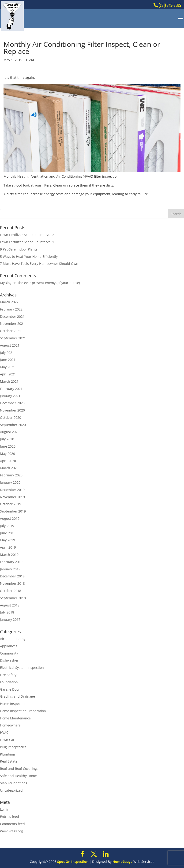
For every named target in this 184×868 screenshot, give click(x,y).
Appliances (9, 646)
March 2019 (9, 555)
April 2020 (8, 461)
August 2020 (10, 432)
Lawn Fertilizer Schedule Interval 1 (27, 242)
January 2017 (10, 619)
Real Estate (9, 761)
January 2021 (10, 396)
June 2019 (8, 533)
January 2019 (10, 569)
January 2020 (10, 482)
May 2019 (8, 540)
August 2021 (10, 345)
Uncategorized (11, 790)
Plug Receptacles (13, 747)
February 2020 (11, 475)
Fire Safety (8, 675)
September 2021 (13, 338)
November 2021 (12, 324)
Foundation (9, 682)
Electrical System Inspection (22, 668)
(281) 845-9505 (170, 6)
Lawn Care (8, 740)
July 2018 (7, 612)
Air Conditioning (13, 639)
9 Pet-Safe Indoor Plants (19, 249)
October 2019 (11, 504)
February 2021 (11, 389)
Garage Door (10, 689)
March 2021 (9, 381)
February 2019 (11, 562)
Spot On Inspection (73, 862)
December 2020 (12, 403)
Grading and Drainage (17, 696)
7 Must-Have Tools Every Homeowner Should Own (39, 264)
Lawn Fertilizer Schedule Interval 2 (27, 235)
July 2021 (7, 353)
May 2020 (8, 454)
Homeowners (10, 725)
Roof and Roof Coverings (19, 769)
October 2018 (11, 591)
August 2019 (10, 518)
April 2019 (8, 547)
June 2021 (8, 360)
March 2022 (9, 302)
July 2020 (7, 439)
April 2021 (8, 374)
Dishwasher (9, 660)
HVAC (31, 60)
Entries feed (9, 817)
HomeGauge (122, 862)
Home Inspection (13, 704)
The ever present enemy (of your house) (49, 283)
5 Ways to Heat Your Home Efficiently (29, 256)
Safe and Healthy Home (18, 776)
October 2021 (11, 331)
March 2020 (9, 468)
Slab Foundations (14, 783)
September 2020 (13, 425)
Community (9, 653)
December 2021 (12, 316)
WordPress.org (11, 831)
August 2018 (10, 605)
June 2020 (8, 446)
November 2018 (12, 583)
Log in (5, 809)
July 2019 (7, 526)
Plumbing (8, 754)
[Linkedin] (106, 854)
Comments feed (12, 824)
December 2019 (12, 490)
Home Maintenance (15, 718)
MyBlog (6, 283)
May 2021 (8, 367)
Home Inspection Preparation (23, 711)
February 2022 (11, 309)
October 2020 (11, 417)
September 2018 (13, 598)
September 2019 (13, 511)
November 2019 (12, 497)
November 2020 (12, 410)
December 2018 (12, 576)
